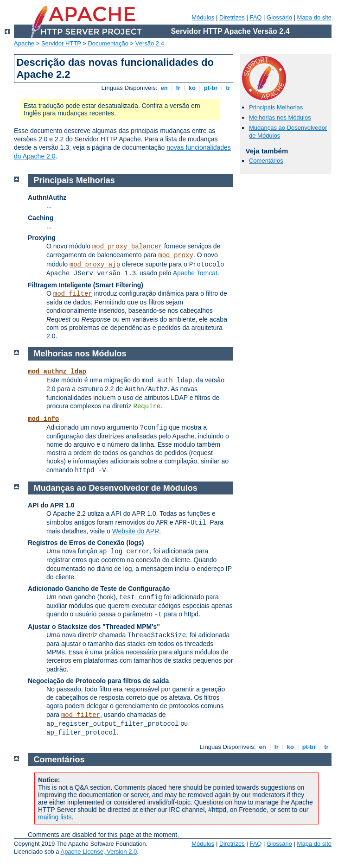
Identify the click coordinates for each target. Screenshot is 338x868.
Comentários (266, 161)
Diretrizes (232, 17)
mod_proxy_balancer (127, 247)
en (164, 88)
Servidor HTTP (61, 43)
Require (147, 406)
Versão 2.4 (150, 43)
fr (178, 88)
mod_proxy (176, 255)
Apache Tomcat (195, 273)
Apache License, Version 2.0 (99, 852)
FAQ (255, 17)
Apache (24, 43)
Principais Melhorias (276, 107)
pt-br (211, 88)
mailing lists (55, 817)
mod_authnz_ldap (57, 372)
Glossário (279, 17)
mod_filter (73, 294)
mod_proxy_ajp (95, 265)
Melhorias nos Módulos (280, 117)
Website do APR (136, 531)
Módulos (203, 17)
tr (228, 88)
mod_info (43, 419)
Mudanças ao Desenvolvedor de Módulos (116, 488)
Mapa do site (314, 17)
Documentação (108, 43)
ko (192, 88)
